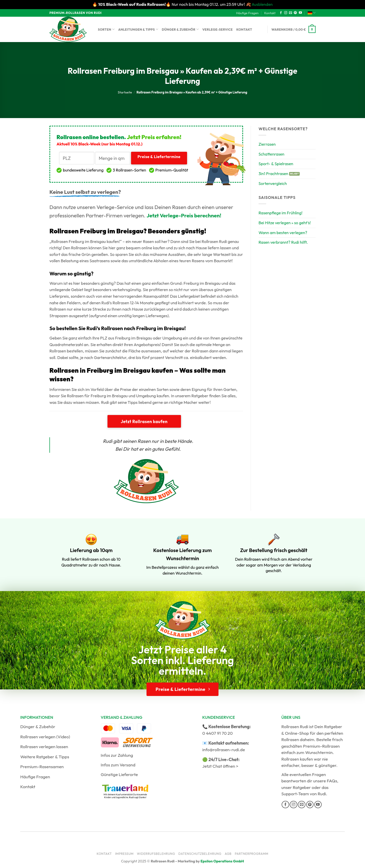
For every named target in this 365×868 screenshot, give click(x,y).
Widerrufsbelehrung (156, 854)
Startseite (125, 92)
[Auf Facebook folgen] (281, 13)
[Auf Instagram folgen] (286, 13)
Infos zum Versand (118, 765)
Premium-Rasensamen (42, 767)
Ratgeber (302, 787)
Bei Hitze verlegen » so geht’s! (285, 223)
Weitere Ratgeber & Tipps (45, 757)
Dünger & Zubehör (180, 29)
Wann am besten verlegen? (283, 233)
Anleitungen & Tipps (138, 29)
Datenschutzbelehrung (200, 854)
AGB (228, 854)
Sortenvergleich (273, 183)
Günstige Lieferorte (119, 774)
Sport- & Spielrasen (276, 164)
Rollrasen (290, 739)
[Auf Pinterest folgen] (295, 13)
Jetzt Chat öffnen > (220, 766)
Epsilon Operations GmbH (222, 861)
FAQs (332, 781)
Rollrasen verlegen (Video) (45, 737)
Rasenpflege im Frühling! (281, 213)
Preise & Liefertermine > (159, 159)
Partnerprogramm (252, 854)
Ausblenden (262, 4)
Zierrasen (267, 144)
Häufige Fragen (247, 13)
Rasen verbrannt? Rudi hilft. (283, 242)
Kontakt (270, 13)
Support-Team (295, 794)
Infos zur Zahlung (117, 755)
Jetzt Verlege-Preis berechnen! (184, 215)
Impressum (124, 854)
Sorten (106, 29)
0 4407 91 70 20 (217, 733)
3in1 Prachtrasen (273, 174)
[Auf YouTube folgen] (300, 13)
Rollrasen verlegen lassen (44, 747)
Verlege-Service (217, 29)
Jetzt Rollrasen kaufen (144, 421)
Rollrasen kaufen (297, 759)
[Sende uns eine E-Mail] (290, 13)
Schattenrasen (271, 154)
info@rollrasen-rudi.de (224, 750)
